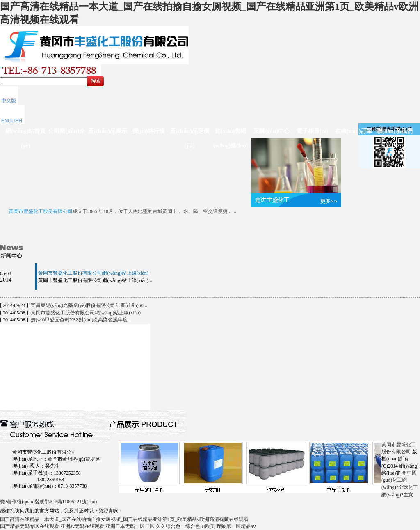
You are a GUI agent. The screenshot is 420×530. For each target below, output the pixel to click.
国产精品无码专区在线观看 (30, 526)
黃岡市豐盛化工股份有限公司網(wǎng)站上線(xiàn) (93, 273)
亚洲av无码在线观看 (82, 526)
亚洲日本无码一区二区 (130, 526)
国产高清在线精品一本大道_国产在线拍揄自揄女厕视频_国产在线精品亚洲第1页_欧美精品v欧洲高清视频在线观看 (124, 519)
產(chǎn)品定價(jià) (189, 138)
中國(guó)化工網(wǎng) (399, 480)
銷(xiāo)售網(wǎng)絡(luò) (231, 138)
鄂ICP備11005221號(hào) (71, 502)
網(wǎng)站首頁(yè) (25, 138)
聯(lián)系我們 (395, 131)
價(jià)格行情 (149, 131)
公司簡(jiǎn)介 (66, 131)
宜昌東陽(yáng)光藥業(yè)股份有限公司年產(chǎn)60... (89, 305)
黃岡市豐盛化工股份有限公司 (41, 211)
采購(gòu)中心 (271, 131)
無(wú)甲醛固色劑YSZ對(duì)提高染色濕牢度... (81, 320)
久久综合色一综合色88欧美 (185, 526)
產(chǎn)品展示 (107, 131)
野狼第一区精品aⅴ (236, 526)
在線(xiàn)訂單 (354, 131)
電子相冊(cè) (313, 131)
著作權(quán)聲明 (26, 502)
